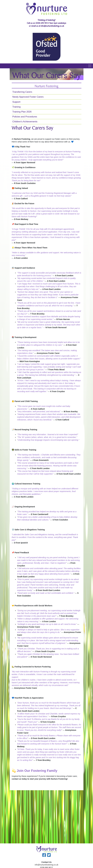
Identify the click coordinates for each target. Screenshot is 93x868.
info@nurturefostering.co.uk (46, 865)
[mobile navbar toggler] (90, 66)
